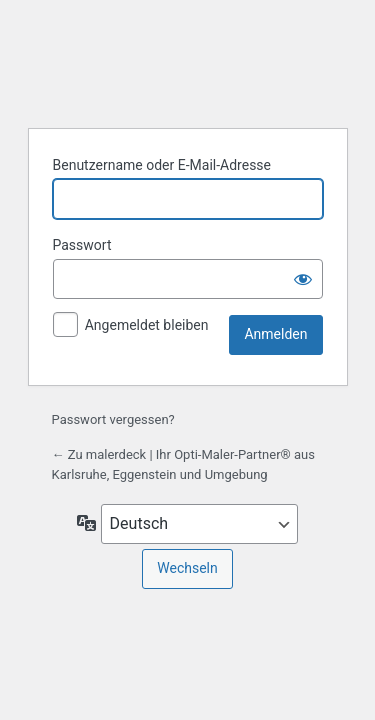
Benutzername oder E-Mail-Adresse (162, 165)
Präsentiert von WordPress (188, 61)
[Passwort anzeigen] (303, 279)
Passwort (82, 245)
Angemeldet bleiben (147, 325)
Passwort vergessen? (113, 419)
